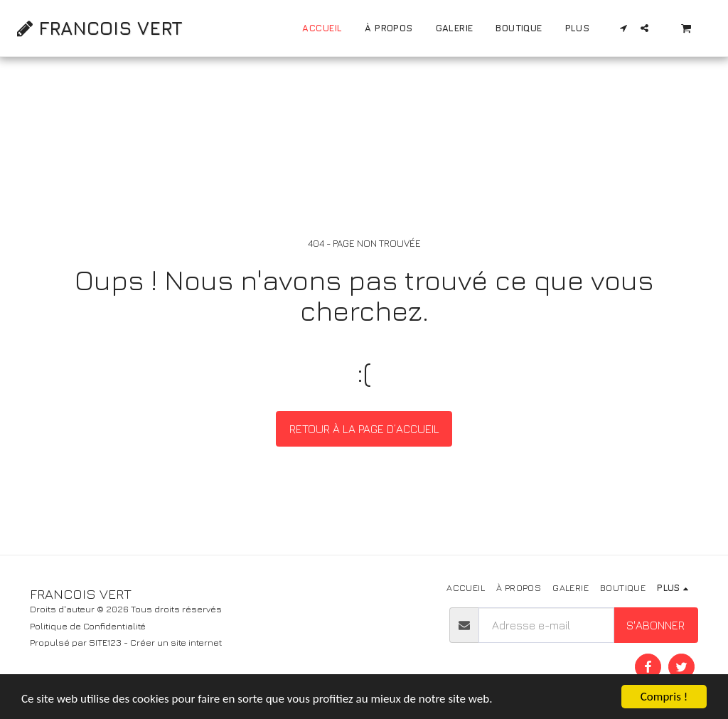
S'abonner (655, 625)
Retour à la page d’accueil (364, 429)
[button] (624, 28)
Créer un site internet (176, 643)
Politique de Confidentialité (88, 626)
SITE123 (105, 643)
